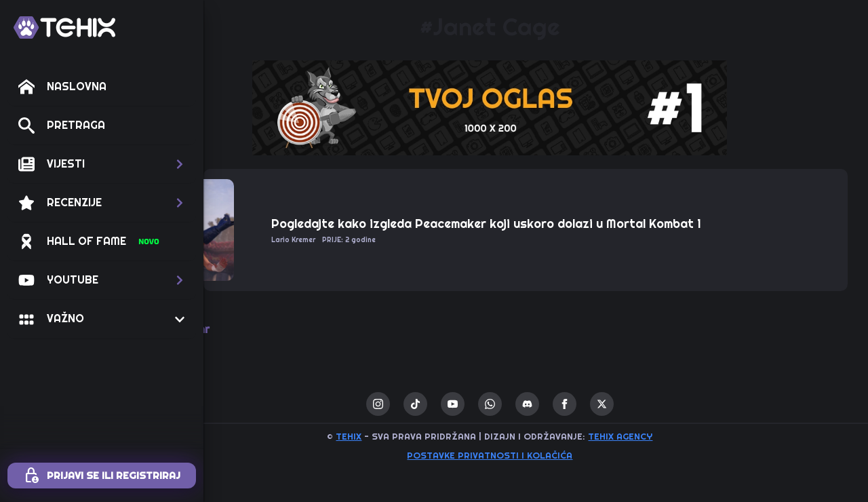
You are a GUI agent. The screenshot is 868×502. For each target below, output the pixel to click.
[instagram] (424, 404)
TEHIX (395, 437)
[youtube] (499, 404)
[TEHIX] (64, 27)
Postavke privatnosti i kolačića (536, 456)
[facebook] (611, 404)
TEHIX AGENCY (666, 437)
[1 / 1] (536, 108)
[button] (102, 164)
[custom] (461, 404)
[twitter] (648, 404)
